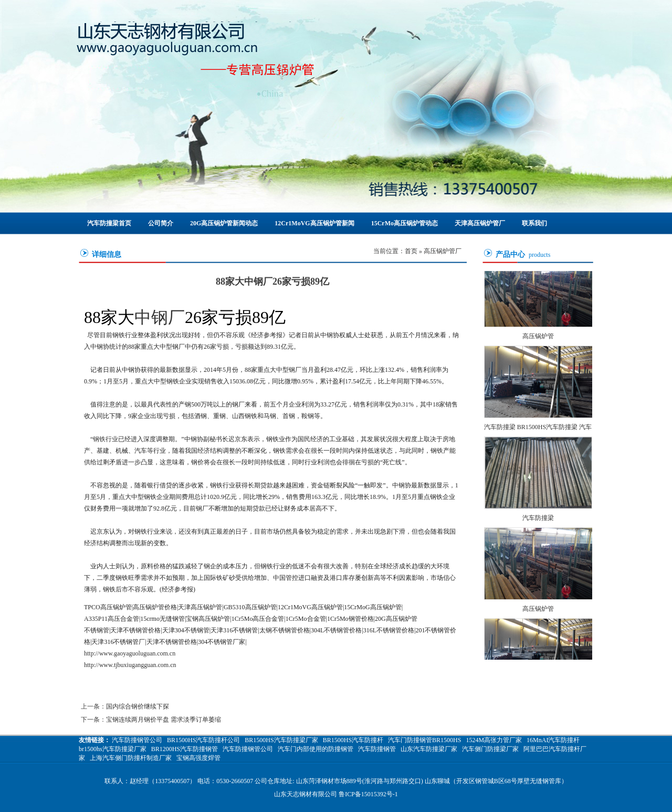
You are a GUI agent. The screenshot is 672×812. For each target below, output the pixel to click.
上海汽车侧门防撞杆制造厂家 (131, 758)
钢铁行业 (106, 439)
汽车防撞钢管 (377, 749)
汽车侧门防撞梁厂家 (490, 749)
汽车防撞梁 (538, 520)
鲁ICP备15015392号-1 (368, 794)
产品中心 (510, 254)
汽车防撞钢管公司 (137, 740)
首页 (411, 251)
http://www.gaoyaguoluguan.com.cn (130, 653)
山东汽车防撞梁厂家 (429, 749)
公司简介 (161, 223)
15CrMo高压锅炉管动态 (405, 223)
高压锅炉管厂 (443, 251)
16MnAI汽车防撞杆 (553, 740)
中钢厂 (160, 317)
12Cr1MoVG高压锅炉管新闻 (314, 223)
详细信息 (107, 254)
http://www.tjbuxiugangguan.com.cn (130, 665)
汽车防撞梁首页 (109, 223)
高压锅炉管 (538, 338)
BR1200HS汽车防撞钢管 (185, 749)
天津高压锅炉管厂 (480, 223)
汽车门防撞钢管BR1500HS (424, 740)
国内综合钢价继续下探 (138, 706)
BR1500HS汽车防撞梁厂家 (281, 740)
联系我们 (534, 223)
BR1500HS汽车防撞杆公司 (203, 740)
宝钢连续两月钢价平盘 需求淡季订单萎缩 (164, 720)
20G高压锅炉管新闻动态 (224, 223)
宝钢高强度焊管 (198, 758)
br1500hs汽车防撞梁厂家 (113, 749)
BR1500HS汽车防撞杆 (353, 740)
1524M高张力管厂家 (494, 740)
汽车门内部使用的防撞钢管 (316, 749)
